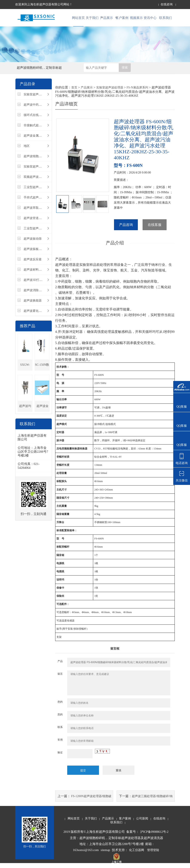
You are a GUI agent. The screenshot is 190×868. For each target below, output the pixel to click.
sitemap (105, 855)
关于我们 (93, 20)
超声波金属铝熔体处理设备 (42, 140)
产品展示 (107, 20)
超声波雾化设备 (34, 315)
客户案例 (122, 20)
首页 (74, 92)
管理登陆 (153, 855)
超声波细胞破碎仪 (36, 160)
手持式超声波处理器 (37, 202)
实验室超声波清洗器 (37, 171)
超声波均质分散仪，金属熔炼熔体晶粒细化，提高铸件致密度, (25, 412)
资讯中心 (151, 20)
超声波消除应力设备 (37, 294)
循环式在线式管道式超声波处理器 (46, 119)
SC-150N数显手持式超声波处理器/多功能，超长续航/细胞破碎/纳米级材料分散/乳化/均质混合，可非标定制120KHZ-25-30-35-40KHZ (42, 371)
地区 (27, 150)
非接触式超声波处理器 (39, 129)
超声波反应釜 (33, 263)
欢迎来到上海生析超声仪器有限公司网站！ (44, 4)
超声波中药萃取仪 (36, 109)
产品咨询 (126, 229)
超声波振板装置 (34, 253)
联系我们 (166, 20)
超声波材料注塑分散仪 (39, 274)
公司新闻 (142, 823)
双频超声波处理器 (36, 181)
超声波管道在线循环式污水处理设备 (48, 222)
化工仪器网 (137, 855)
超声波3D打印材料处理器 (40, 284)
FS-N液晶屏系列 (137, 92)
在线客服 (155, 229)
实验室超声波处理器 (37, 98)
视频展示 (136, 20)
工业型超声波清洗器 (37, 232)
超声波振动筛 (33, 243)
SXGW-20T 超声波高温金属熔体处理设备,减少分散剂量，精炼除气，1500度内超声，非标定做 (25, 371)
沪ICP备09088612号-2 (154, 837)
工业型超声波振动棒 (37, 191)
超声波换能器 (33, 305)
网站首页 (78, 20)
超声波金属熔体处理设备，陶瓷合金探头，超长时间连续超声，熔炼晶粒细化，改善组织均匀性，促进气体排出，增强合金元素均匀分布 (42, 412)
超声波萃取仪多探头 (37, 212)
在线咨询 (167, 4)
